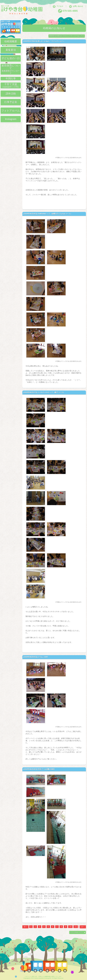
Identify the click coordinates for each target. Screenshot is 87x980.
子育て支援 (11, 85)
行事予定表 (11, 102)
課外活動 (11, 94)
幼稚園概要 (11, 41)
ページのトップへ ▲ (78, 932)
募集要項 (11, 50)
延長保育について (11, 69)
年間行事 (11, 78)
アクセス (60, 6)
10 (70, 927)
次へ (83, 927)
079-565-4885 (70, 11)
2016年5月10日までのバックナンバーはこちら (67, 36)
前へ (25, 927)
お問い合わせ (78, 6)
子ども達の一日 (11, 58)
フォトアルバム (11, 111)
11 (76, 927)
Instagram (11, 119)
